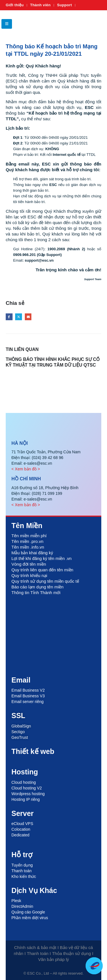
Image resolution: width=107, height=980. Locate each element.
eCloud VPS (22, 824)
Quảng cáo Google (28, 912)
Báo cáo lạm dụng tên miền (38, 587)
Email (28, 317)
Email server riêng (28, 702)
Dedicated (20, 835)
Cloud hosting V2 (27, 788)
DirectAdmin (22, 906)
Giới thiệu (15, 5)
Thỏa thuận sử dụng (71, 953)
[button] (7, 24)
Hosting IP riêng (26, 799)
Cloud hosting (24, 782)
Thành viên (41, 5)
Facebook (9, 317)
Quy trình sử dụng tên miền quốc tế (45, 581)
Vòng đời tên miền (29, 564)
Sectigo (18, 732)
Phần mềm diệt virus (30, 918)
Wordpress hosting (28, 794)
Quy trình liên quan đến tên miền (42, 570)
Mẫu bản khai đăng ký (32, 553)
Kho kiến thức (24, 876)
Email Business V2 (28, 690)
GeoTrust (20, 737)
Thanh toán (22, 871)
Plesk (16, 901)
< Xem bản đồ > (26, 469)
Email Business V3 (28, 696)
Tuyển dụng (22, 865)
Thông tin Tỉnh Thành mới (36, 593)
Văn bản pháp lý (53, 959)
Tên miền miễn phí (29, 536)
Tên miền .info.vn (28, 547)
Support (64, 5)
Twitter (19, 317)
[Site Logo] (90, 24)
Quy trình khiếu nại (29, 575)
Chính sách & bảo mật (35, 947)
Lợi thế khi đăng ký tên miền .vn (42, 558)
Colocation (21, 829)
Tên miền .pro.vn (27, 541)
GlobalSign (21, 726)
